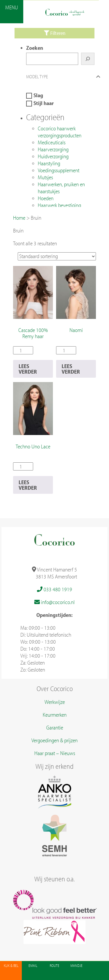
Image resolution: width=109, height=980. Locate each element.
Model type (65, 77)
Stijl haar (44, 103)
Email (33, 965)
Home (19, 218)
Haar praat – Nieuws (55, 753)
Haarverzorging (53, 149)
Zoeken (35, 48)
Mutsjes (45, 177)
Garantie (55, 727)
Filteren (55, 33)
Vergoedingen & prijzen (54, 740)
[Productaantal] (23, 350)
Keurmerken (55, 715)
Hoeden (46, 198)
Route (54, 965)
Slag (38, 95)
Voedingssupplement (59, 170)
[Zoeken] (88, 59)
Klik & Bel (11, 965)
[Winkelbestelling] (57, 256)
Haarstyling (49, 163)
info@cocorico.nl (54, 602)
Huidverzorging (53, 156)
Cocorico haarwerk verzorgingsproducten (60, 132)
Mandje (76, 965)
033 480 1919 (54, 589)
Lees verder (28, 369)
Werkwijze (55, 702)
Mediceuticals (52, 142)
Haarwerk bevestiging (59, 205)
